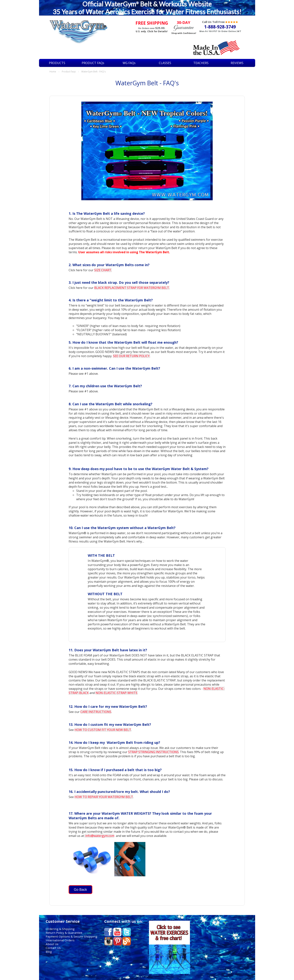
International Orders (60, 940)
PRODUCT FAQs (69, 72)
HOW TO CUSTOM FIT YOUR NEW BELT (103, 730)
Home (53, 72)
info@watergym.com (99, 836)
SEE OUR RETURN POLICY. (132, 356)
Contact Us (53, 948)
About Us (52, 944)
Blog (49, 952)
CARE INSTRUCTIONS (96, 712)
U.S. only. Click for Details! (152, 31)
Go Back (80, 890)
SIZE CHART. (103, 270)
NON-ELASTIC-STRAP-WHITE (116, 693)
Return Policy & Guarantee (64, 933)
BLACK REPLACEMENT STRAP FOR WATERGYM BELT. (132, 288)
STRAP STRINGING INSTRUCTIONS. (154, 752)
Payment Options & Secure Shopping (71, 936)
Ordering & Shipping (60, 929)
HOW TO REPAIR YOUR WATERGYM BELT (104, 797)
